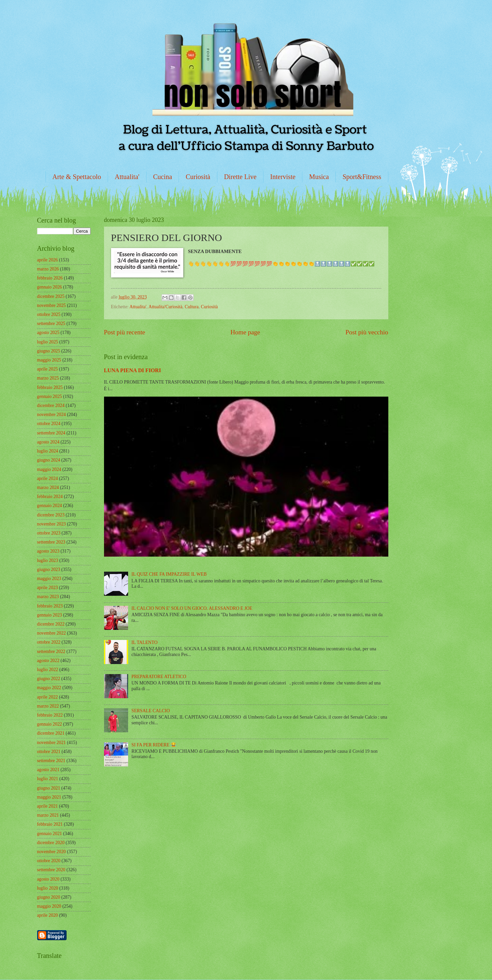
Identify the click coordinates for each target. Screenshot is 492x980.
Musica (319, 177)
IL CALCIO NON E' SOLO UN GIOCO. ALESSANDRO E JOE (192, 608)
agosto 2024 (48, 442)
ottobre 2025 (49, 314)
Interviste (283, 177)
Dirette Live (240, 177)
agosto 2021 (48, 770)
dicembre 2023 (51, 515)
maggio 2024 (49, 469)
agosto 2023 (48, 551)
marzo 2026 (48, 269)
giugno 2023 (49, 569)
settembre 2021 (51, 761)
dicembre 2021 (51, 733)
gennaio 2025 (50, 396)
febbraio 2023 (50, 606)
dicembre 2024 (51, 405)
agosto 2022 (48, 661)
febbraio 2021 (50, 824)
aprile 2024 (47, 478)
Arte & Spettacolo (77, 177)
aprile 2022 (47, 697)
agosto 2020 (48, 879)
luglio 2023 (48, 560)
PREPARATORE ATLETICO (159, 677)
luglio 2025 (48, 342)
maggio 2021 (49, 797)
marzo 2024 (48, 487)
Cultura (191, 307)
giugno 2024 (49, 460)
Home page (245, 332)
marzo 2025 (48, 378)
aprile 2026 (47, 260)
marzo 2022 (48, 706)
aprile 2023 (47, 588)
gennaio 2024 (50, 506)
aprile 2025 (47, 369)
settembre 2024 (51, 433)
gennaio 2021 (50, 834)
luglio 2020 (48, 888)
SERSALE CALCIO (151, 711)
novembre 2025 (52, 305)
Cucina (163, 177)
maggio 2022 (49, 688)
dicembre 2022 (51, 624)
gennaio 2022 (50, 724)
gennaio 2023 (50, 615)
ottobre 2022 (49, 642)
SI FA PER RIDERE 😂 (154, 745)
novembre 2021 (52, 743)
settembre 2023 (51, 542)
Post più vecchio (367, 332)
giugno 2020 (49, 897)
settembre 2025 (51, 323)
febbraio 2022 (50, 715)
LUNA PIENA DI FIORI (133, 370)
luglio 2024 (48, 451)
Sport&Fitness (362, 177)
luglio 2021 (48, 779)
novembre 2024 (52, 415)
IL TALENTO (144, 642)
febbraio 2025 (50, 387)
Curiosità (198, 177)
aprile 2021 (47, 806)
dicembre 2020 (51, 843)
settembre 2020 (51, 870)
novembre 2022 (52, 633)
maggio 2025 (49, 360)
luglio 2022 (48, 670)
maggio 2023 (49, 579)
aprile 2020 (47, 915)
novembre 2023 (52, 524)
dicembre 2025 (51, 296)
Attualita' (127, 177)
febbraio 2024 (50, 497)
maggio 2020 (49, 906)
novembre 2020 (52, 852)
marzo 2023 (48, 597)
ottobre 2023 (49, 533)
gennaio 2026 (50, 287)
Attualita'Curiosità (165, 307)
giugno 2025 (49, 351)
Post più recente (125, 332)
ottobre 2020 (49, 861)
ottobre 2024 (49, 424)
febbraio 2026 (50, 278)
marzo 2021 (48, 815)
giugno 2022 (49, 679)
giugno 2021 (49, 788)
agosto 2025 (48, 333)
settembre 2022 (51, 651)
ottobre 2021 (49, 752)
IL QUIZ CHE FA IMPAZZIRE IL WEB (169, 574)
